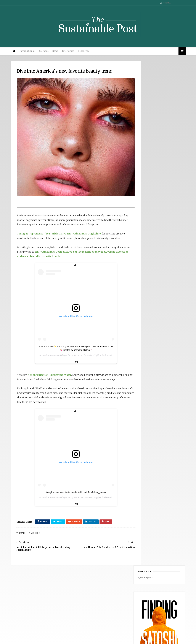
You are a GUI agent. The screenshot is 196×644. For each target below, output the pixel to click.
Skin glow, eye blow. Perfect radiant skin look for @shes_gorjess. (70, 501)
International (28, 53)
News (57, 53)
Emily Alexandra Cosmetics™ (76, 360)
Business (45, 53)
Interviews (69, 53)
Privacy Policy (54, 640)
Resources (85, 53)
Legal (65, 640)
